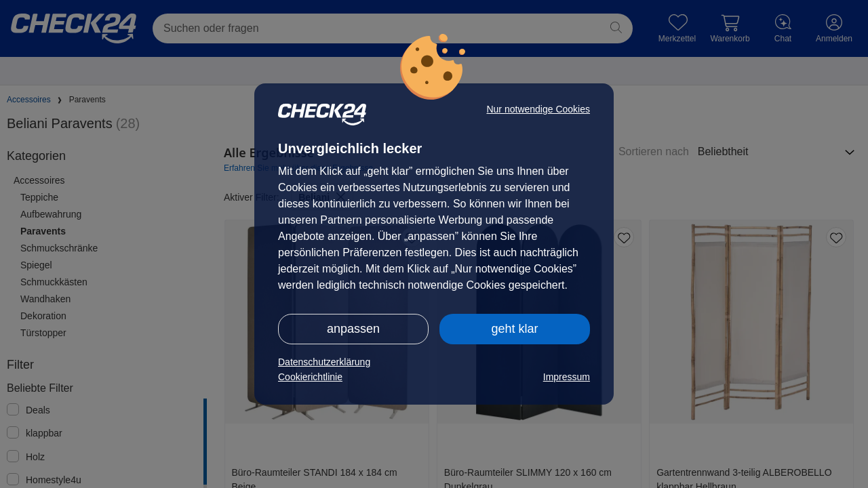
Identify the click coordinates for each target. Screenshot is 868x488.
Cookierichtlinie (310, 377)
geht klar (514, 329)
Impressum (567, 377)
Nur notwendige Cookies (538, 109)
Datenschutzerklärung (324, 362)
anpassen (353, 329)
